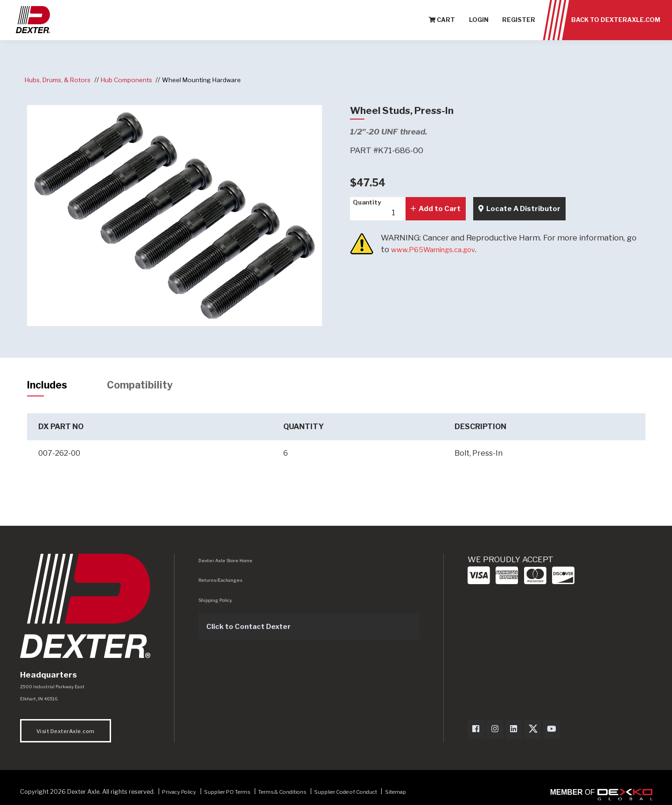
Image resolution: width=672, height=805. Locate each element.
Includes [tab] (50, 386)
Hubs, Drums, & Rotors (61, 80)
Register (519, 23)
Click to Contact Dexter (253, 629)
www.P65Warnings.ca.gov (440, 249)
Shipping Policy (217, 603)
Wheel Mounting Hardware (217, 80)
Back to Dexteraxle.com (616, 23)
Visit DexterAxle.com (66, 735)
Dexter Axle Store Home (227, 563)
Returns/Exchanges (223, 583)
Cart (442, 23)
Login (479, 23)
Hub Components (136, 80)
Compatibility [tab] (150, 386)
